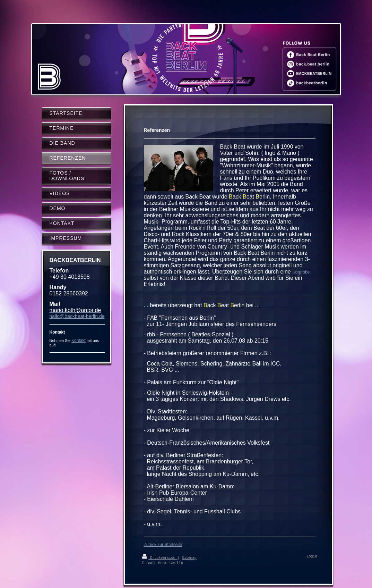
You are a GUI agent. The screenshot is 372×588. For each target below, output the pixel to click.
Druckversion (160, 557)
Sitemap (189, 557)
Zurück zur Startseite (163, 545)
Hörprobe (301, 272)
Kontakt (79, 341)
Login (312, 557)
